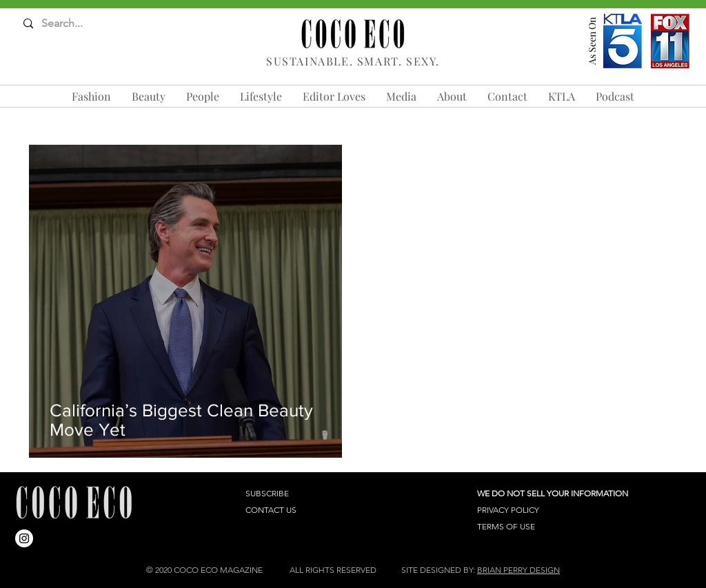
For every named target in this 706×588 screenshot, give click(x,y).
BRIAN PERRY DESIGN (518, 570)
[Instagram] (24, 538)
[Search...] (78, 24)
